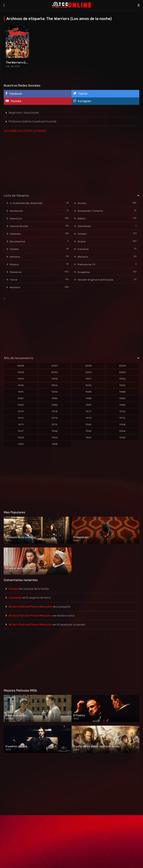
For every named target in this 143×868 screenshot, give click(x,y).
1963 (21, 438)
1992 (122, 385)
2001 (89, 372)
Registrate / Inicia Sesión (24, 113)
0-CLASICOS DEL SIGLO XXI (26, 203)
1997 (88, 379)
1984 (122, 398)
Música (14, 264)
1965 (89, 431)
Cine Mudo (84, 226)
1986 (55, 398)
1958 (55, 444)
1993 (88, 385)
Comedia (15, 234)
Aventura (16, 219)
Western (15, 287)
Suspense (84, 272)
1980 (122, 405)
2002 (55, 372)
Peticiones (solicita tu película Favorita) (32, 122)
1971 (21, 424)
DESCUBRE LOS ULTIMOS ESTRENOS (25, 131)
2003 (21, 372)
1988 (122, 392)
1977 (89, 411)
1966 (55, 431)
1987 (21, 398)
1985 (89, 398)
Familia (14, 249)
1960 (122, 438)
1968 (122, 424)
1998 (55, 379)
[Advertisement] (71, 162)
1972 (122, 418)
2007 (55, 366)
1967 (21, 431)
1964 (122, 431)
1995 (21, 385)
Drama (82, 241)
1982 (55, 405)
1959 (21, 444)
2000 (122, 372)
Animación (16, 211)
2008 (21, 366)
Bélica (81, 219)
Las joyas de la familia (36, 589)
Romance (16, 272)
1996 (122, 379)
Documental (18, 241)
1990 (55, 392)
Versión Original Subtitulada (95, 280)
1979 (21, 411)
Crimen (82, 234)
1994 (55, 385)
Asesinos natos (66, 616)
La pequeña (63, 607)
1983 (21, 405)
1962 (55, 438)
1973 (89, 418)
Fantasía (83, 249)
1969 (89, 424)
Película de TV (86, 264)
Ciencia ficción (19, 226)
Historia (15, 257)
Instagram (82, 101)
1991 (21, 392)
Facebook (14, 94)
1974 (55, 418)
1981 (88, 405)
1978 (55, 411)
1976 (122, 411)
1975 (21, 418)
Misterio (83, 257)
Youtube (13, 101)
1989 (89, 392)
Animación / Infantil (90, 211)
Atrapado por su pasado (71, 625)
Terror (14, 280)
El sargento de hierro (38, 598)
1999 (21, 379)
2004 (122, 366)
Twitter (81, 94)
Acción (82, 203)
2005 (88, 366)
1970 (55, 424)
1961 (88, 438)
